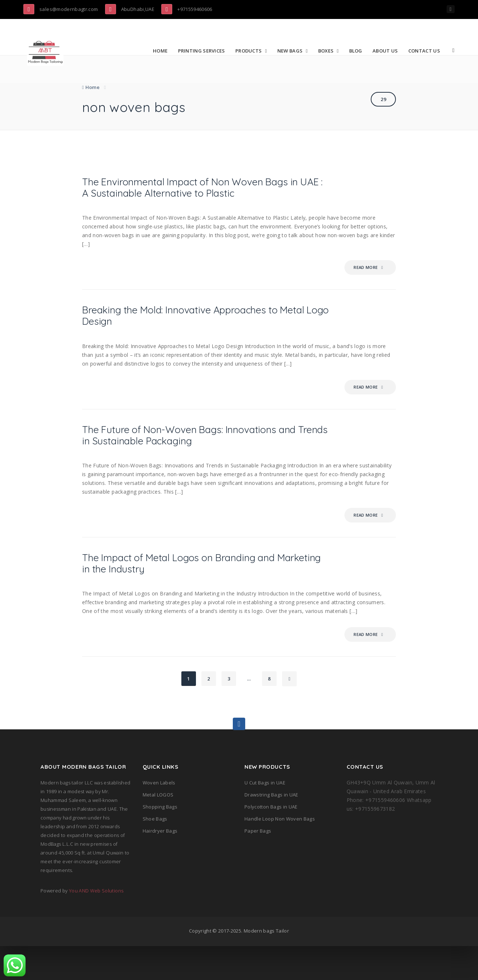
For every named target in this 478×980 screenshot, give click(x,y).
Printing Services (204, 51)
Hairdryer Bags (160, 865)
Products (251, 51)
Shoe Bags (155, 853)
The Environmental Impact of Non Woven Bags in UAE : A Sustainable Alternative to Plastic (195, 197)
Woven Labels (159, 817)
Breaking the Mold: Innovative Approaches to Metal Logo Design (205, 337)
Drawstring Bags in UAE (271, 829)
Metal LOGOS (158, 829)
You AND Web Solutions (96, 925)
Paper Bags (258, 865)
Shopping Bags (160, 841)
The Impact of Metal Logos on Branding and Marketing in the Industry (203, 595)
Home (163, 51)
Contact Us (427, 51)
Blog (358, 51)
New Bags (292, 51)
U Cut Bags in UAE (265, 817)
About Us (388, 51)
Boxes (328, 51)
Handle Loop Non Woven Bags (280, 853)
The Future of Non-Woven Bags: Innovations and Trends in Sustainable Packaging (203, 462)
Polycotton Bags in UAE (271, 841)
